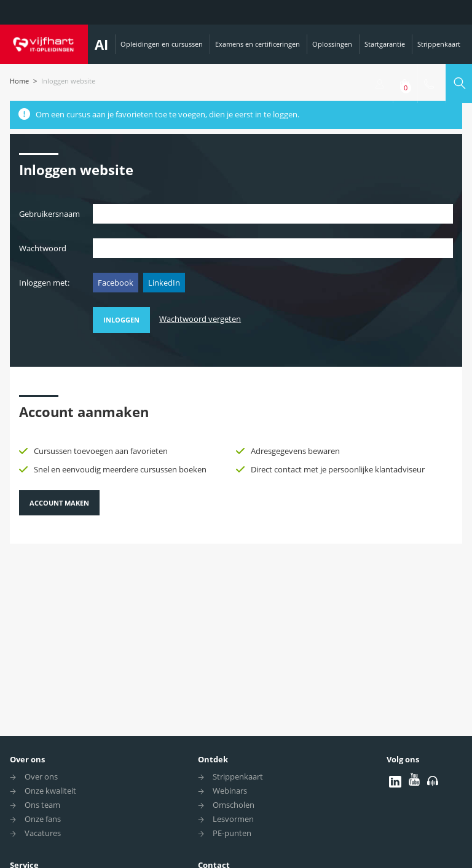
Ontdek (213, 759)
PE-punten (232, 833)
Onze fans (43, 819)
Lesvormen (233, 819)
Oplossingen (332, 44)
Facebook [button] (116, 283)
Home (19, 81)
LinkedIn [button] (164, 283)
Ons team (42, 805)
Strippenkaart (439, 44)
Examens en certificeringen (258, 44)
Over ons (27, 759)
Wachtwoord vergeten (200, 319)
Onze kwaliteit (50, 791)
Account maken (59, 503)
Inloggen (121, 320)
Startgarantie (385, 44)
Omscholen (234, 805)
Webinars (230, 791)
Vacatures (43, 833)
